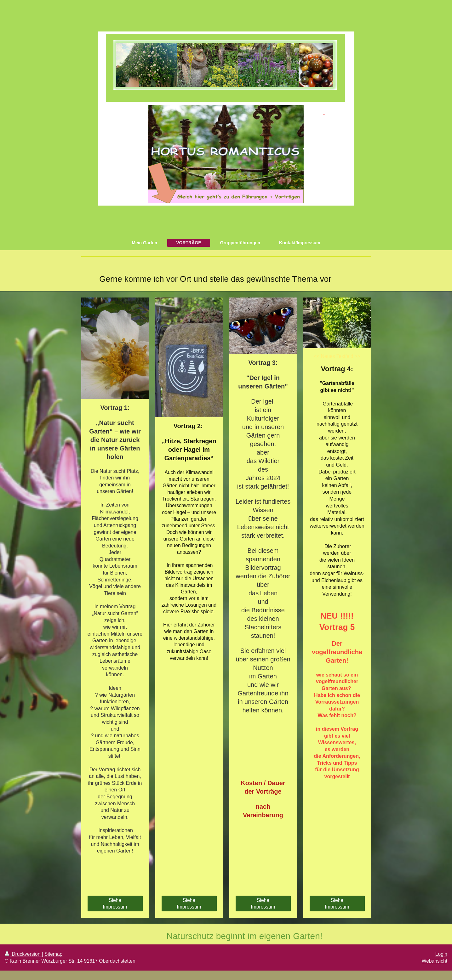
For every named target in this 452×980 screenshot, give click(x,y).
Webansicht (435, 961)
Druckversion (23, 954)
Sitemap (53, 954)
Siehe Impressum (115, 904)
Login (441, 954)
